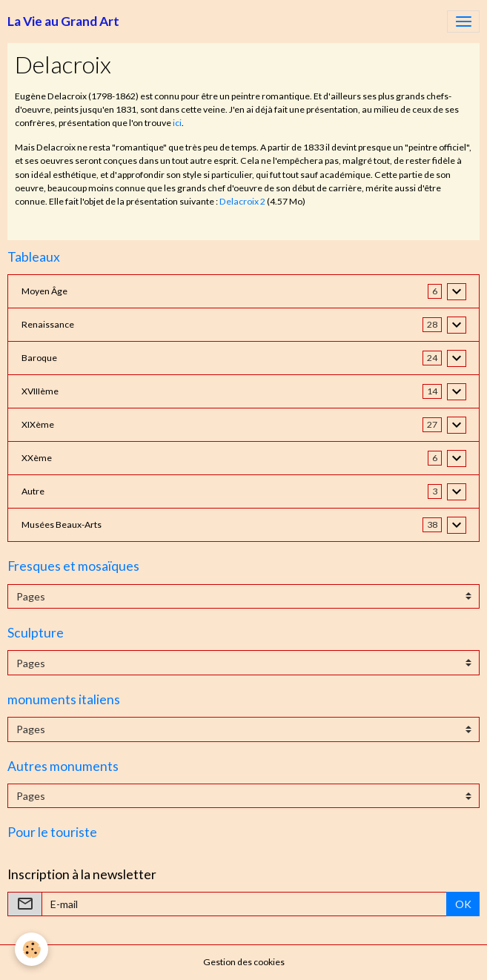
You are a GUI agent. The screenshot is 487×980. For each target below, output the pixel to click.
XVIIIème (40, 391)
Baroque (39, 358)
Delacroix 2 (242, 201)
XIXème (38, 424)
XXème (37, 458)
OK (463, 904)
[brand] (63, 21)
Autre (33, 491)
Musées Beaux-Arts (62, 524)
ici (177, 123)
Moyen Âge (44, 291)
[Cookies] (32, 949)
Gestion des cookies (244, 962)
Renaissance (48, 324)
